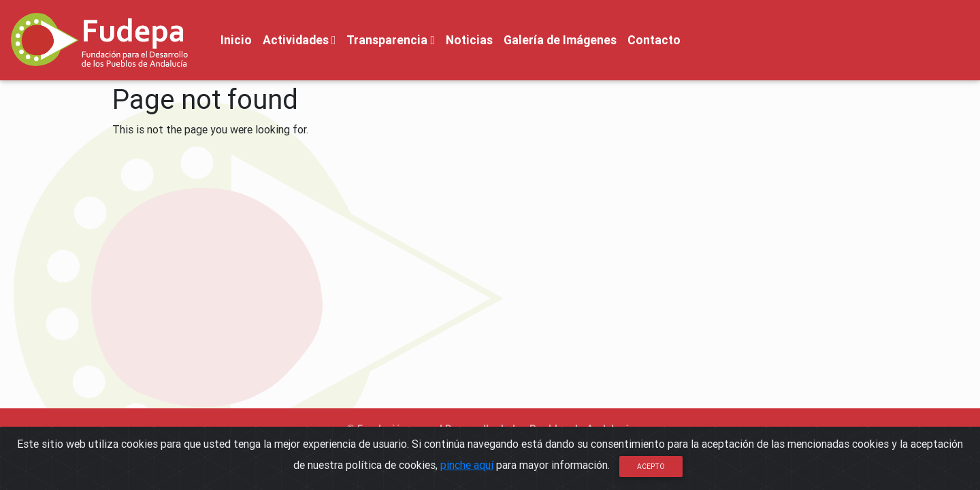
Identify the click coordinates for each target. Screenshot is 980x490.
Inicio (236, 40)
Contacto (654, 40)
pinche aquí (467, 465)
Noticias (469, 40)
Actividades (299, 40)
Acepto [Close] (651, 467)
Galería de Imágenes (560, 40)
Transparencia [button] (390, 40)
